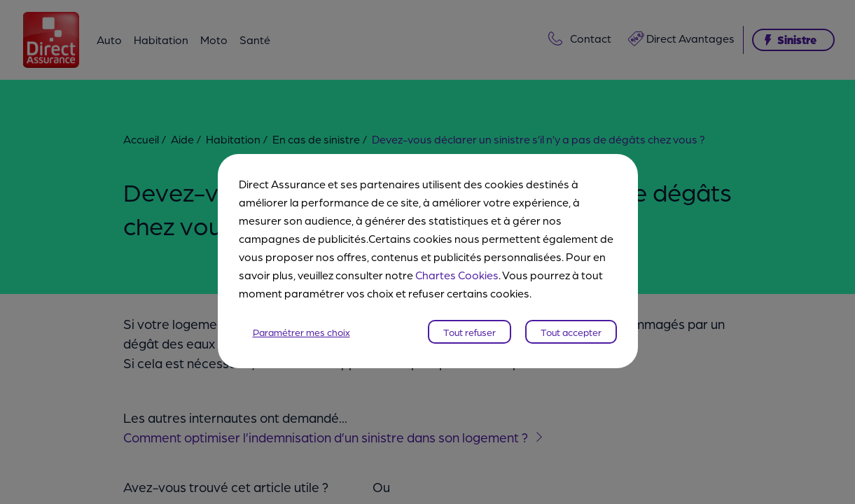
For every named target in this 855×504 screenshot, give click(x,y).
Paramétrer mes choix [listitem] (301, 323)
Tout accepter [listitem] (571, 323)
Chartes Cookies (457, 266)
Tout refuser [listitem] (470, 323)
